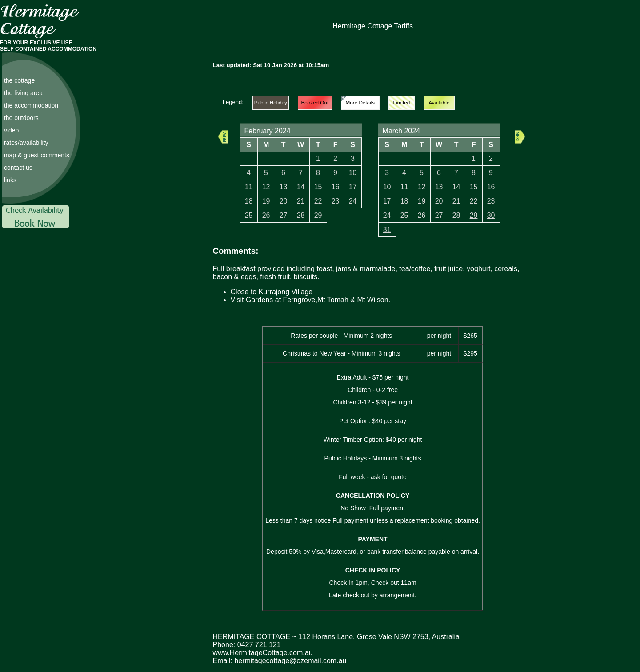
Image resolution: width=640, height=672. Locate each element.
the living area (23, 93)
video (11, 130)
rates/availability (26, 143)
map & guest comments (37, 155)
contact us (18, 168)
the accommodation (31, 105)
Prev (223, 137)
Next (520, 137)
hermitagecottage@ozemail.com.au (290, 661)
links (10, 180)
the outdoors (21, 118)
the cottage (19, 80)
